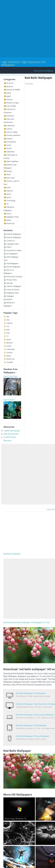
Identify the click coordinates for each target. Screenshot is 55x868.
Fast (8, 333)
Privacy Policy (12, 280)
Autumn (9, 99)
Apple (9, 96)
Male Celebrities (12, 161)
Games (9, 148)
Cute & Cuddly (12, 132)
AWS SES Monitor (11, 434)
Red (8, 320)
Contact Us (11, 241)
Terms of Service (13, 290)
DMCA (9, 247)
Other (9, 187)
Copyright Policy (13, 244)
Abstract (10, 86)
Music (9, 174)
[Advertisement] (27, 28)
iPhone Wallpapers (13, 267)
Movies (9, 171)
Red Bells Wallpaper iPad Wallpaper (31, 718)
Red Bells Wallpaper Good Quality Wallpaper (35, 710)
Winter (9, 220)
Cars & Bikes (11, 106)
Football (10, 362)
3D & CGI (10, 83)
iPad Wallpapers (12, 263)
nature (9, 346)
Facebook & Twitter (14, 250)
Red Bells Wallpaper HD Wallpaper (31, 693)
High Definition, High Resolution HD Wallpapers (23, 63)
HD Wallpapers (12, 254)
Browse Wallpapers (14, 237)
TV (7, 204)
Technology (11, 201)
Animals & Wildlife (13, 90)
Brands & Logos (13, 103)
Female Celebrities (13, 135)
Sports (9, 197)
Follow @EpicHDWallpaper (44, 71)
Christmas (10, 116)
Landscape (11, 349)
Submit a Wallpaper (14, 286)
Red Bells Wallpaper (12, 554)
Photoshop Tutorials (14, 276)
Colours (9, 129)
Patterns (10, 191)
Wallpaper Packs (13, 217)
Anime (9, 93)
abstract (10, 343)
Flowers (9, 139)
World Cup (10, 223)
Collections (11, 126)
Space (9, 194)
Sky (8, 317)
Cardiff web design (12, 431)
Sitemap (10, 283)
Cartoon (10, 323)
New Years (11, 178)
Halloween (10, 152)
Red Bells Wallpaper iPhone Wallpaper (32, 726)
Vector (9, 214)
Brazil (9, 356)
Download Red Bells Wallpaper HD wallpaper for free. (27, 622)
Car (8, 326)
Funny (9, 145)
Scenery (9, 352)
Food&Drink (11, 142)
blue (8, 330)
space (9, 339)
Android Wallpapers (14, 234)
